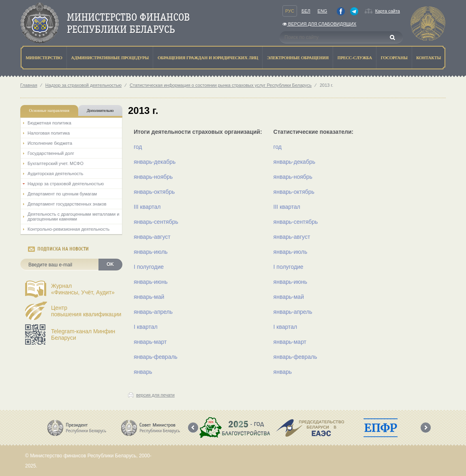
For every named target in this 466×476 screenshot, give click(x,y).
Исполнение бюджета (50, 143)
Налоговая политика (49, 133)
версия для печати (155, 395)
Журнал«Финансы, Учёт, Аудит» (83, 289)
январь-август (152, 237)
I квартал (146, 327)
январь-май (149, 297)
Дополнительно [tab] (100, 110)
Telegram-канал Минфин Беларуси (83, 334)
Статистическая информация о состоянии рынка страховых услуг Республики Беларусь (221, 85)
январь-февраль (156, 357)
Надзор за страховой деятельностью (83, 85)
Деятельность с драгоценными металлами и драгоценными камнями (73, 217)
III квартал (147, 207)
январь (143, 372)
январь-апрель (153, 312)
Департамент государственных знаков (67, 204)
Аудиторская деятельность (56, 174)
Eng (323, 11)
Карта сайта (388, 11)
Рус (290, 11)
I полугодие (149, 267)
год (138, 147)
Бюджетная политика (49, 123)
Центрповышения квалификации (86, 311)
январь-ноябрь (153, 177)
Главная (29, 85)
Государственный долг (51, 153)
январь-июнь (151, 282)
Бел (306, 11)
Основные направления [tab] (49, 110)
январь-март (150, 342)
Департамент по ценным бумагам (62, 194)
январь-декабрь (155, 162)
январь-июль (151, 252)
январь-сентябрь (156, 222)
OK (110, 264)
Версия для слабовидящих (319, 24)
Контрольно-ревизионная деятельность (68, 229)
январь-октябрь (154, 192)
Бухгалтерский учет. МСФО (56, 163)
